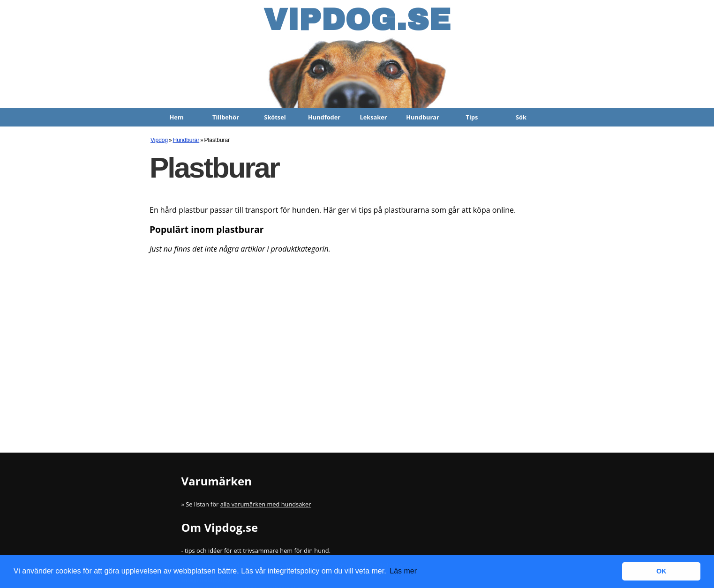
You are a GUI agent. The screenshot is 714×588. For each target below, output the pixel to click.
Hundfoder (324, 117)
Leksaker (373, 117)
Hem (177, 117)
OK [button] (661, 571)
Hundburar (423, 117)
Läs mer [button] (403, 571)
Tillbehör (226, 117)
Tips (472, 117)
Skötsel (275, 117)
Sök (521, 117)
